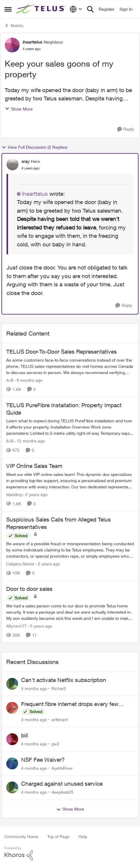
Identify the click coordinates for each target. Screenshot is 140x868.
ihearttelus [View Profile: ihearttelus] (32, 42)
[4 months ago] (34, 688)
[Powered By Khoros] (70, 854)
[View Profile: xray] (12, 164)
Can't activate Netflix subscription (64, 680)
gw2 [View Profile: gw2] (55, 744)
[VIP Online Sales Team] (70, 480)
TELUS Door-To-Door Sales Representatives (62, 352)
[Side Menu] (8, 9)
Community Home (21, 836)
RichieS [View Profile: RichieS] (59, 688)
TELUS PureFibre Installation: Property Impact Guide (64, 409)
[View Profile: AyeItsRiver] (12, 763)
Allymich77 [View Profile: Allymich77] (16, 626)
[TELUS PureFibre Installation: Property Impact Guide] (70, 427)
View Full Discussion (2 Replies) (34, 147)
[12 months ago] (30, 441)
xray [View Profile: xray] (25, 161)
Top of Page (58, 836)
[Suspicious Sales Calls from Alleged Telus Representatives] (70, 550)
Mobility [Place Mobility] (14, 25)
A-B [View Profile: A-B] (10, 380)
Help (83, 836)
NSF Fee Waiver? (43, 760)
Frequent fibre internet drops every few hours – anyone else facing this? (70, 704)
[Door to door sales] (70, 612)
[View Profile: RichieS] (12, 684)
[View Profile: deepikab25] (12, 787)
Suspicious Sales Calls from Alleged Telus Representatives (59, 523)
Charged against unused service (62, 784)
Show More (19, 109)
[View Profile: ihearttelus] (12, 45)
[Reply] (126, 129)
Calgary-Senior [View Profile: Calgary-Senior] (20, 564)
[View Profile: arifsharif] (12, 708)
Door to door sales (29, 589)
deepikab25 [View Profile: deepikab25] (62, 792)
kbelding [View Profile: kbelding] (14, 494)
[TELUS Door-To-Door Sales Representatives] (70, 366)
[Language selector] (76, 9)
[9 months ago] (29, 380)
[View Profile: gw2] (12, 739)
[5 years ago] (40, 626)
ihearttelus (35, 194)
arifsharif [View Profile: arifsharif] (60, 719)
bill (25, 735)
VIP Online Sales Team (34, 466)
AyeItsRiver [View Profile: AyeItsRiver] (62, 768)
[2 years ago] (35, 494)
